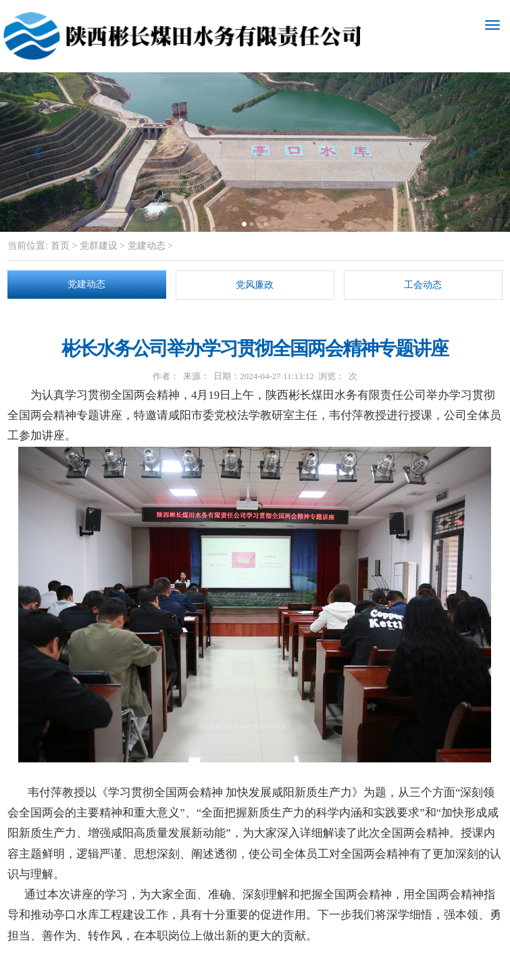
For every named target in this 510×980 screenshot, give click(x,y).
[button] (38, 152)
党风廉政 (255, 285)
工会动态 (423, 285)
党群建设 (99, 246)
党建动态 (147, 246)
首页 (59, 246)
